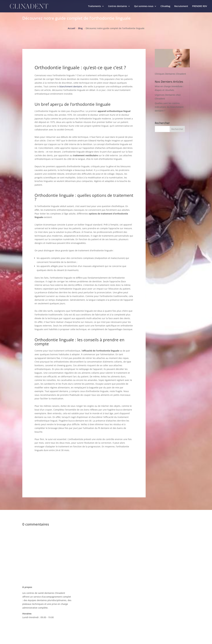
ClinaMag (165, 6)
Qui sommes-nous (144, 6)
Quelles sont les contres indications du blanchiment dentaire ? (169, 107)
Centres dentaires (118, 6)
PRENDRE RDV (200, 6)
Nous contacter (148, 589)
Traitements (95, 6)
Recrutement (181, 6)
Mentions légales (149, 613)
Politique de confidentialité (154, 619)
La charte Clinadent (150, 601)
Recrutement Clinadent (152, 607)
